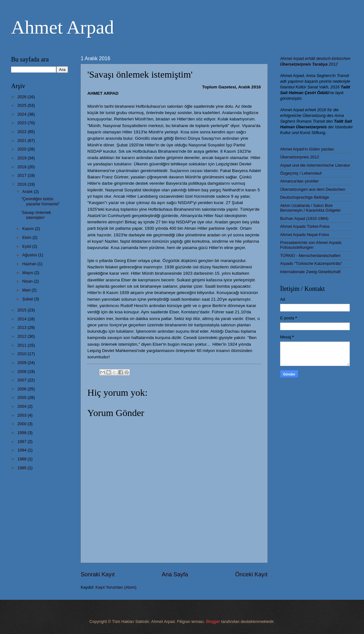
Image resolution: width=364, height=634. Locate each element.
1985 (22, 468)
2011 (22, 345)
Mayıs (28, 273)
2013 (22, 327)
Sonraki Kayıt (98, 574)
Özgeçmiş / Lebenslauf (301, 173)
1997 (22, 442)
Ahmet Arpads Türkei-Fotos (305, 226)
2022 (22, 132)
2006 (22, 389)
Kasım (28, 229)
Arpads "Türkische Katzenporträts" (311, 263)
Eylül (27, 246)
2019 (22, 158)
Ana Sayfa (175, 574)
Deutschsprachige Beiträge (305, 197)
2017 (22, 175)
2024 (22, 114)
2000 (22, 424)
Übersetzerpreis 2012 (300, 157)
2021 (22, 141)
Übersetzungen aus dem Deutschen (313, 189)
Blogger (213, 621)
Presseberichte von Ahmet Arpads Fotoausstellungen (311, 245)
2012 (22, 336)
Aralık (28, 192)
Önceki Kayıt (251, 574)
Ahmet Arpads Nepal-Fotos (305, 235)
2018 (22, 167)
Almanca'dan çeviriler (299, 181)
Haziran (30, 264)
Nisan (28, 281)
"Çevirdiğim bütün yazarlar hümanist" (40, 201)
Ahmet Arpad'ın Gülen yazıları (307, 149)
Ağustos (30, 255)
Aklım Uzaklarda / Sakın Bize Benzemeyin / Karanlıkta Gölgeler (311, 208)
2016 (22, 184)
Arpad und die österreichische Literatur (315, 165)
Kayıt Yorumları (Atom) (116, 587)
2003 (22, 415)
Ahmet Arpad (63, 27)
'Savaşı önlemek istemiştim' (36, 215)
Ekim (27, 237)
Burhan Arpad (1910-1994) (304, 218)
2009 (22, 363)
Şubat (28, 299)
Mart (27, 290)
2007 (22, 380)
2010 (22, 354)
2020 (22, 149)
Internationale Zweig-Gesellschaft (310, 272)
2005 (22, 397)
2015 (22, 310)
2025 (22, 105)
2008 (22, 371)
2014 (22, 319)
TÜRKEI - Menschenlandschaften (310, 256)
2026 (22, 97)
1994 (22, 450)
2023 (22, 123)
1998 (22, 433)
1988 (22, 459)
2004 (22, 406)
